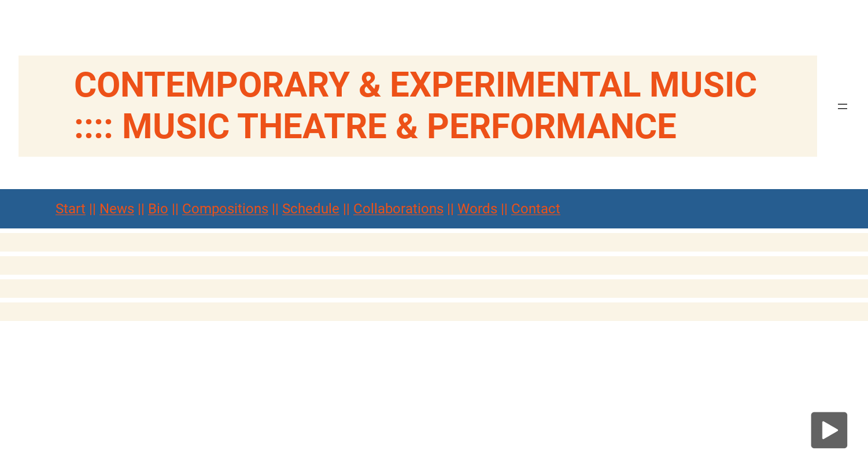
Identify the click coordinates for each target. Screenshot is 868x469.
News (117, 209)
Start (71, 209)
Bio (158, 209)
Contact (536, 209)
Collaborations (398, 209)
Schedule (311, 209)
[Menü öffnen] (843, 106)
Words (477, 209)
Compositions (225, 209)
